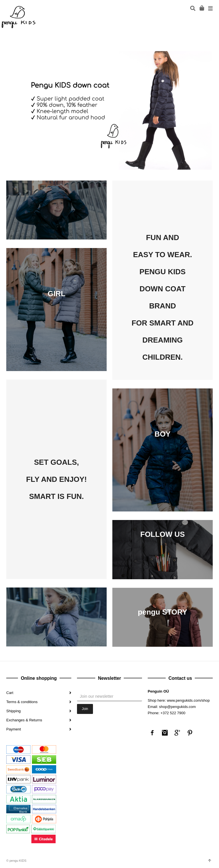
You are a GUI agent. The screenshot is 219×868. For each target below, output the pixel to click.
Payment (14, 729)
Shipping (14, 711)
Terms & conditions (22, 702)
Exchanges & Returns (24, 720)
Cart (10, 693)
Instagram (165, 733)
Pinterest (190, 733)
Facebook (152, 733)
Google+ (177, 733)
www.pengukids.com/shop (188, 700)
